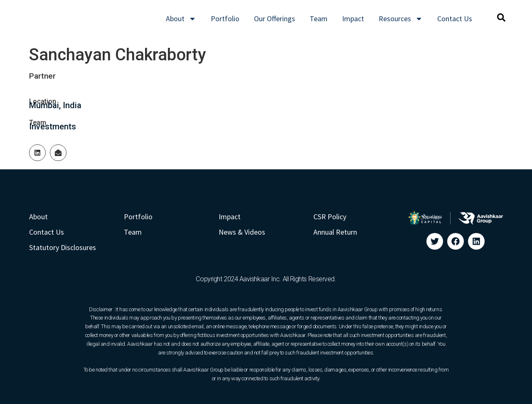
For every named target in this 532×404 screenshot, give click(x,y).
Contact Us (455, 19)
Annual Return (335, 232)
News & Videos (242, 232)
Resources (401, 19)
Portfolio (225, 19)
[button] (501, 17)
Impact (353, 19)
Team (319, 19)
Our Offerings (275, 19)
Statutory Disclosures (63, 247)
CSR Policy (330, 217)
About (181, 19)
